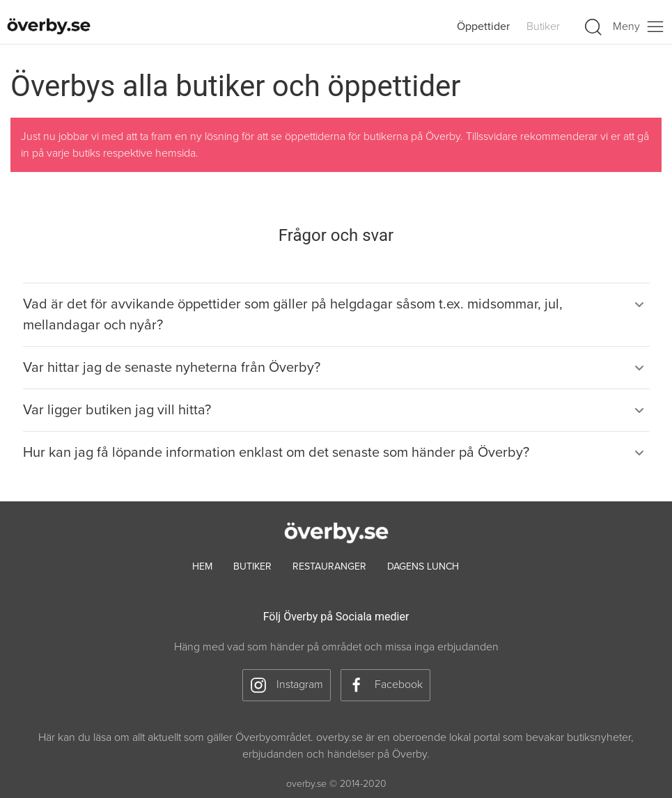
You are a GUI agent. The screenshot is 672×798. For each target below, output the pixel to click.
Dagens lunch (423, 566)
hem (202, 566)
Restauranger (329, 566)
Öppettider (483, 26)
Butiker (543, 26)
